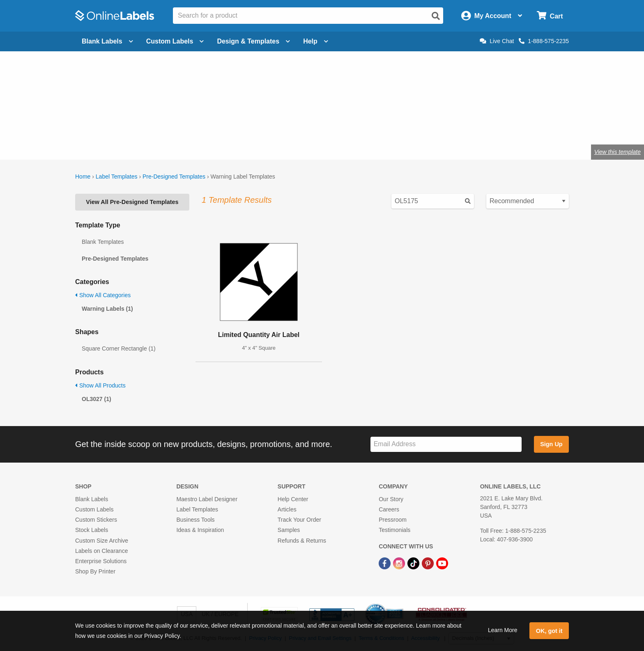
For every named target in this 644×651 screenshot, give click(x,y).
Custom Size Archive (102, 541)
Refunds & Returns (302, 541)
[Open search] (436, 16)
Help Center (293, 499)
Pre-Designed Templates (174, 177)
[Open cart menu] (550, 16)
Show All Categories (103, 295)
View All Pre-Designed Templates (132, 202)
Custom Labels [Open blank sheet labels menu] (175, 41)
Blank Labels (92, 499)
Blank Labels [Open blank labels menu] (107, 41)
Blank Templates (103, 242)
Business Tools (195, 520)
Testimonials (394, 530)
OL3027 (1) (97, 399)
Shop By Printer (95, 571)
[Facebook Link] (385, 563)
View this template (618, 152)
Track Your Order (299, 520)
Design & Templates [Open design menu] (253, 41)
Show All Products (100, 385)
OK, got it (549, 631)
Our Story (391, 499)
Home (83, 177)
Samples (289, 530)
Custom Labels (94, 509)
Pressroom (393, 520)
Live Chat (497, 41)
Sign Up (551, 444)
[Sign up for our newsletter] (446, 444)
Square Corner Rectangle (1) (119, 348)
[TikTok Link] (414, 563)
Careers (389, 509)
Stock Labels (92, 530)
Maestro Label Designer (207, 499)
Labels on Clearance (101, 551)
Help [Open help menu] (316, 41)
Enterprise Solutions (101, 561)
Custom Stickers (96, 520)
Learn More (503, 630)
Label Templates (117, 177)
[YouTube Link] (442, 563)
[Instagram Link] (400, 563)
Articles (287, 509)
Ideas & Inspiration (200, 530)
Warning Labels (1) (107, 309)
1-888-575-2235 (544, 41)
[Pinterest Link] (429, 563)
